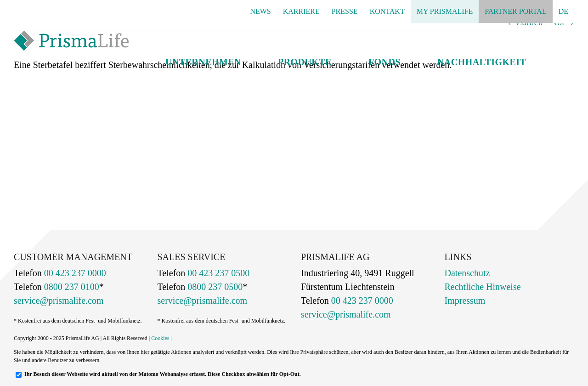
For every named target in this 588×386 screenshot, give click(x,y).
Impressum (465, 301)
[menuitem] (563, 11)
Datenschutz (467, 273)
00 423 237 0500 (217, 273)
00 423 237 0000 (74, 273)
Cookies (160, 338)
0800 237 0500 (214, 287)
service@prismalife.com (59, 301)
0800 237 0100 (71, 287)
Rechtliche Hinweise (483, 287)
